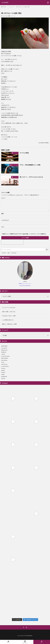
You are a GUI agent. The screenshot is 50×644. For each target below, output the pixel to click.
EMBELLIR (4, 352)
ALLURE (3, 379)
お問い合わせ (25, 642)
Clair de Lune (4, 364)
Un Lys (3, 362)
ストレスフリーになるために (9, 307)
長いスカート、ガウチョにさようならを (31, 177)
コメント (3, 198)
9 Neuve (3, 368)
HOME (4, 7)
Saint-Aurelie (4, 360)
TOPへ (42, 642)
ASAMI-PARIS (4, 346)
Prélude (3, 372)
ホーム (8, 642)
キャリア (4, 253)
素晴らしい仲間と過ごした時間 (9, 324)
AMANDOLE (4, 376)
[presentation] (12, 242)
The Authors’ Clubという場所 (9, 316)
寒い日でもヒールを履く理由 (23, 7)
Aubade (3, 370)
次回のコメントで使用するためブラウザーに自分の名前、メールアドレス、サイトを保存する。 (25, 234)
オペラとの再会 (24, 153)
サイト (3, 227)
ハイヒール (11, 7)
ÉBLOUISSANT (5, 358)
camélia (3, 354)
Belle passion (4, 350)
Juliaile (3, 374)
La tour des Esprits (5, 356)
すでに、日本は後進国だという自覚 (30, 165)
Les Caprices (4, 348)
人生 (9, 253)
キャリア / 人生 (15, 165)
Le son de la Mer (5, 366)
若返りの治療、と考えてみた (9, 312)
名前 (3, 214)
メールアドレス (5, 220)
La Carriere (29, 636)
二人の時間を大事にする (8, 320)
